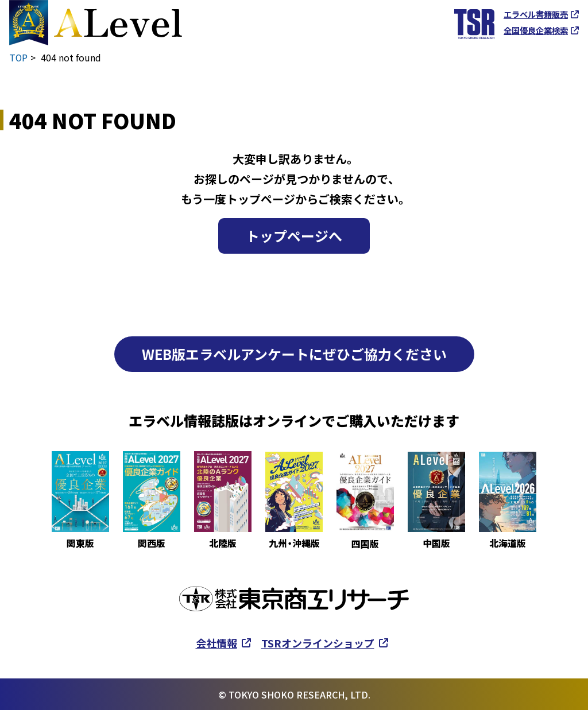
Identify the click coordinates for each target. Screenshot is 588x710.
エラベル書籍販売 (536, 14)
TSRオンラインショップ (318, 642)
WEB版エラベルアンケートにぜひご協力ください (294, 353)
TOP (19, 57)
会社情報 (216, 642)
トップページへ (294, 235)
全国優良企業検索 (536, 30)
